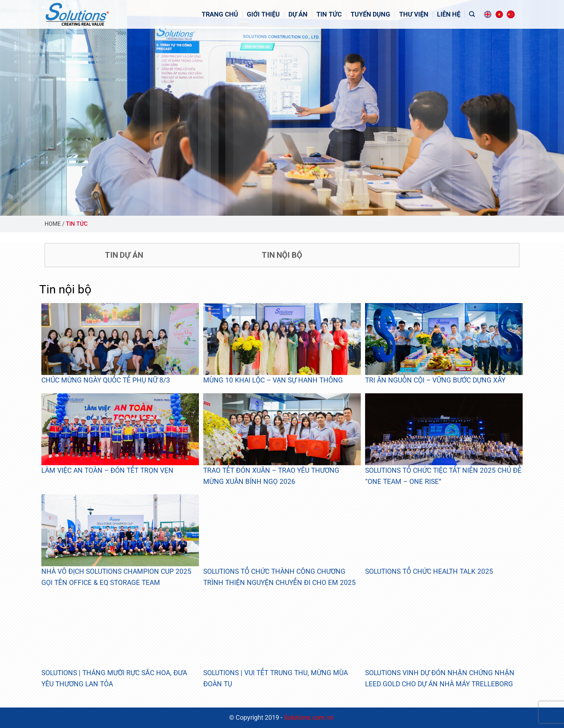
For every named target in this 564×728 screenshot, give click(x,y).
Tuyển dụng (370, 14)
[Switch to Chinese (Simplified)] (511, 14)
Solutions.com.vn (309, 718)
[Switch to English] (488, 14)
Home (53, 224)
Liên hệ (449, 14)
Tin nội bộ (282, 255)
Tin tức (329, 14)
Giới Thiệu (263, 14)
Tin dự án (124, 255)
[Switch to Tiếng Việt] (499, 14)
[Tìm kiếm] (472, 14)
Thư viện (414, 14)
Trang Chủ (220, 14)
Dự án (298, 14)
